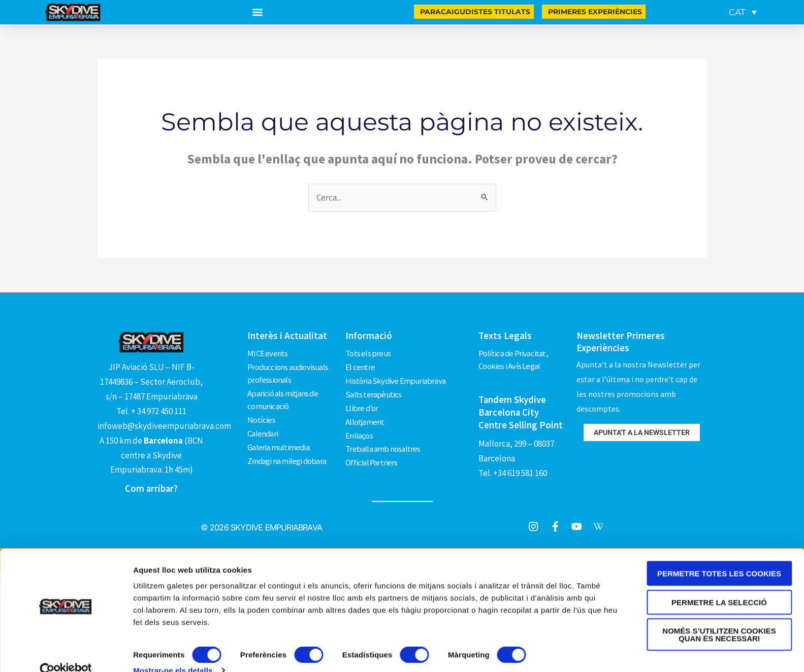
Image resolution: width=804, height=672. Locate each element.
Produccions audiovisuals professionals (289, 373)
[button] (257, 12)
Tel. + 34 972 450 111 (151, 411)
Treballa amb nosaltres (383, 444)
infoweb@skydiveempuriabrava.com (164, 426)
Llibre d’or (362, 405)
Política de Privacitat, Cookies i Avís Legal (513, 359)
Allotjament (365, 418)
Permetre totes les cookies (719, 555)
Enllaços (359, 430)
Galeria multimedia (279, 444)
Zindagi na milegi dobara (287, 456)
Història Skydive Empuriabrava (396, 379)
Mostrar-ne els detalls (173, 652)
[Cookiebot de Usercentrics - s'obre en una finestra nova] (66, 652)
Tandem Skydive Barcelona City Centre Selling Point (521, 411)
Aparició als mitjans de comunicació (283, 398)
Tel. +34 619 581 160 (513, 471)
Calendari (263, 430)
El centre (360, 366)
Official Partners (371, 456)
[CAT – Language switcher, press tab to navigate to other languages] (743, 12)
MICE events (267, 353)
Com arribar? (152, 488)
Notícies (261, 418)
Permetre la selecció (719, 584)
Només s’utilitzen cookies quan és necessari (719, 616)
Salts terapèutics (374, 392)
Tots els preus (368, 353)
